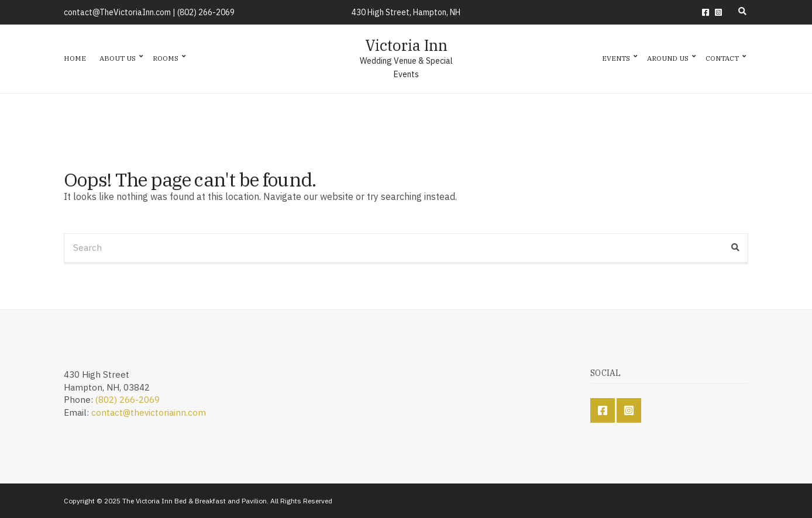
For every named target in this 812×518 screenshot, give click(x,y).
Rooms (166, 58)
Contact (722, 58)
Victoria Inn (406, 45)
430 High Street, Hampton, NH (406, 12)
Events (616, 58)
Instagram (718, 12)
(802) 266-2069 (206, 12)
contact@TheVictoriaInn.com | (121, 12)
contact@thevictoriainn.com (149, 412)
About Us (118, 58)
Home (75, 58)
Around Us (668, 58)
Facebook (706, 12)
